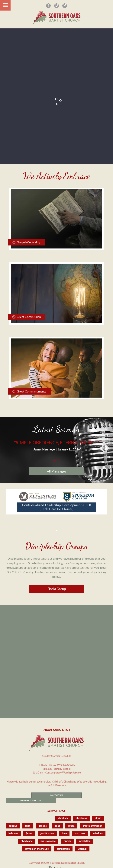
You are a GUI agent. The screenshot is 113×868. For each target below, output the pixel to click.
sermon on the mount (37, 849)
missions (98, 833)
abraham (63, 818)
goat (57, 826)
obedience (27, 841)
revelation (85, 841)
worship (82, 849)
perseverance (48, 841)
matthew (80, 833)
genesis (42, 826)
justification (47, 833)
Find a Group (57, 589)
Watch (57, 460)
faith (28, 826)
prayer (67, 841)
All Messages (57, 471)
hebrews (13, 833)
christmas (81, 818)
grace (71, 826)
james (29, 833)
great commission (92, 826)
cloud (98, 818)
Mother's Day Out (31, 800)
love (64, 833)
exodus (13, 826)
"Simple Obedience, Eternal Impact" (56, 442)
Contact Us (56, 795)
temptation (63, 849)
